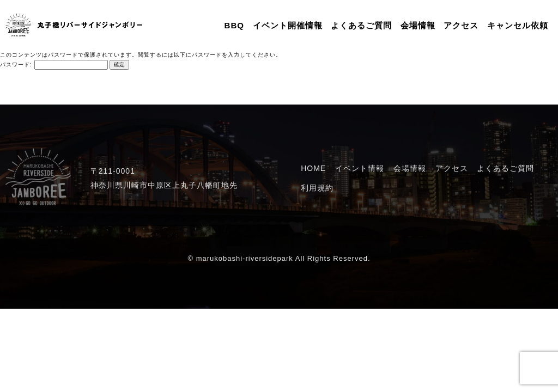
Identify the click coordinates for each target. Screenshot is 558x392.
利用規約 (317, 188)
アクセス (461, 25)
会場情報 (418, 25)
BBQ (234, 25)
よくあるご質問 (361, 25)
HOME (313, 168)
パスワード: (54, 65)
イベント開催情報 (288, 25)
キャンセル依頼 (518, 25)
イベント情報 (360, 168)
